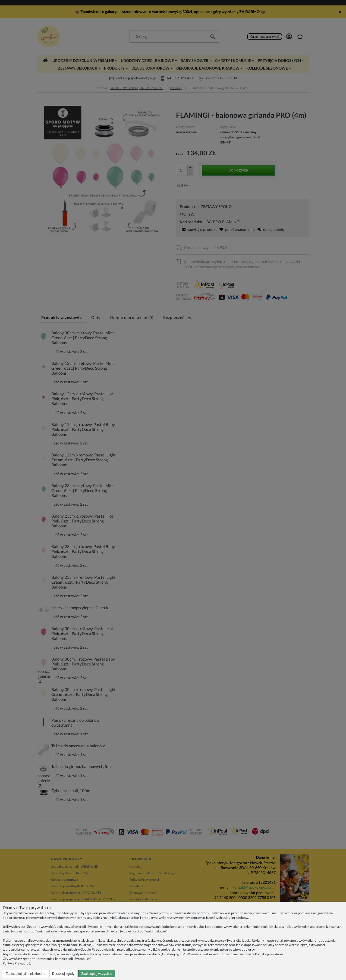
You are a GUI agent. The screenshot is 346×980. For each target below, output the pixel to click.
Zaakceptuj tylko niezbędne (25, 974)
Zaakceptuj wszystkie (97, 974)
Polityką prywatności (270, 954)
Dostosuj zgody (63, 974)
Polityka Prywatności (18, 963)
